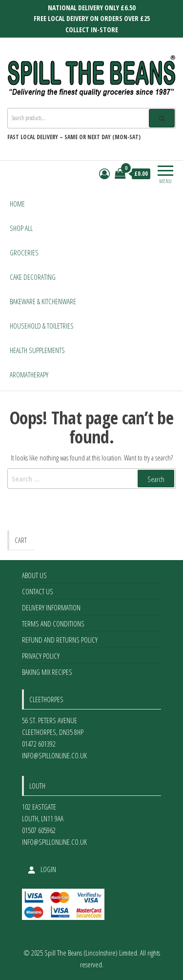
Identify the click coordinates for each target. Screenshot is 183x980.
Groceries (24, 252)
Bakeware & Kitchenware (43, 301)
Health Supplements (37, 350)
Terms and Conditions (53, 624)
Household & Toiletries (42, 326)
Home (17, 204)
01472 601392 (39, 744)
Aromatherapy (29, 375)
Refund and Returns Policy (60, 640)
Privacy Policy (41, 656)
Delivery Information (51, 607)
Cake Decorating (33, 277)
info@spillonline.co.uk (54, 755)
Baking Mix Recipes (47, 672)
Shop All (21, 228)
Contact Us (38, 591)
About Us (34, 575)
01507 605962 (39, 830)
